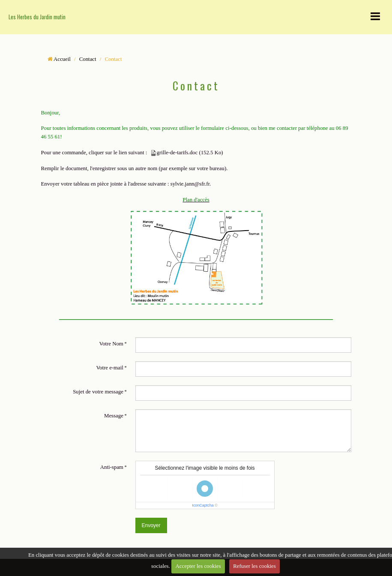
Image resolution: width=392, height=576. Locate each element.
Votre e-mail (109, 368)
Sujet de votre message (98, 392)
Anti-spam (112, 467)
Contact (88, 59)
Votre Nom (111, 344)
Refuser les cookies (254, 566)
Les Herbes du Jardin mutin (37, 17)
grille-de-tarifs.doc (177, 153)
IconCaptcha (203, 505)
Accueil (62, 59)
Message (114, 416)
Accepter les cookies (198, 566)
